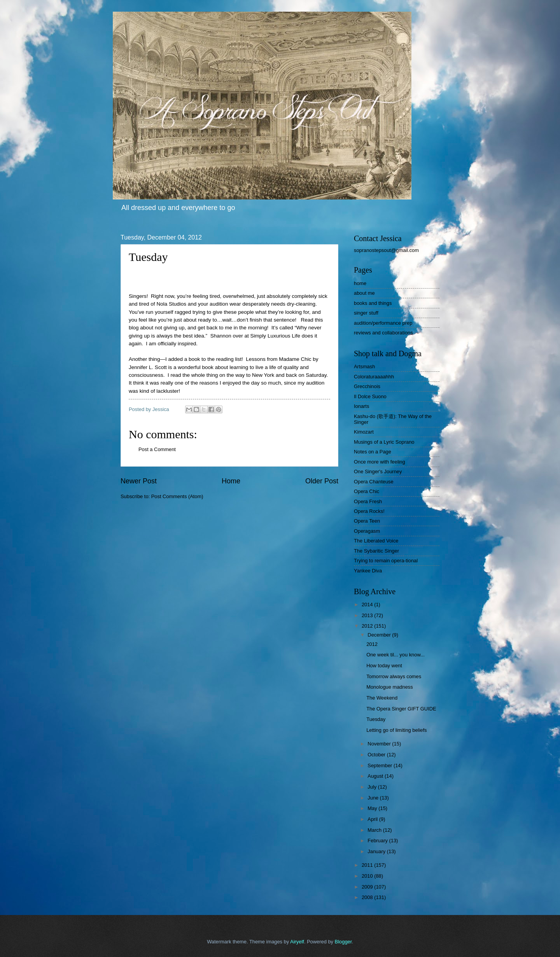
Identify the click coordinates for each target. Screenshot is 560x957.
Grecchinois (367, 386)
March (375, 830)
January (377, 851)
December (380, 635)
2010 (368, 876)
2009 (368, 887)
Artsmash (364, 367)
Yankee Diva (368, 571)
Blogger (343, 942)
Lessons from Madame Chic (278, 359)
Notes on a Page (373, 452)
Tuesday (376, 719)
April (373, 819)
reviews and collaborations (383, 333)
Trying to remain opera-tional (386, 561)
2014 (368, 604)
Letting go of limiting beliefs (396, 730)
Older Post (322, 481)
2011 (368, 865)
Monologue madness (390, 687)
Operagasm (367, 531)
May (373, 808)
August (376, 776)
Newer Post (139, 481)
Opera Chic (367, 491)
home (360, 283)
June (374, 798)
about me (364, 293)
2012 (368, 626)
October (377, 755)
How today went (384, 666)
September (381, 765)
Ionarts (361, 406)
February (378, 841)
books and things (373, 303)
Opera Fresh (368, 501)
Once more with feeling (380, 462)
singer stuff (366, 313)
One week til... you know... (395, 655)
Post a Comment (157, 449)
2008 (368, 897)
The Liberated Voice (376, 541)
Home (231, 481)
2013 (368, 615)
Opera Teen (367, 521)
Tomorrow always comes (394, 676)
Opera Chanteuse (374, 482)
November (380, 744)
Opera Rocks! (369, 511)
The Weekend (382, 698)
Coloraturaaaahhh (374, 377)
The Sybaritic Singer (376, 551)
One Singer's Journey (378, 472)
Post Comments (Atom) (177, 496)
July (373, 787)
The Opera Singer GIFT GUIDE (401, 709)
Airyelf (297, 942)
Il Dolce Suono (370, 396)
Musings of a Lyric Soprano (384, 442)
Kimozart (364, 432)
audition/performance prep (383, 323)
